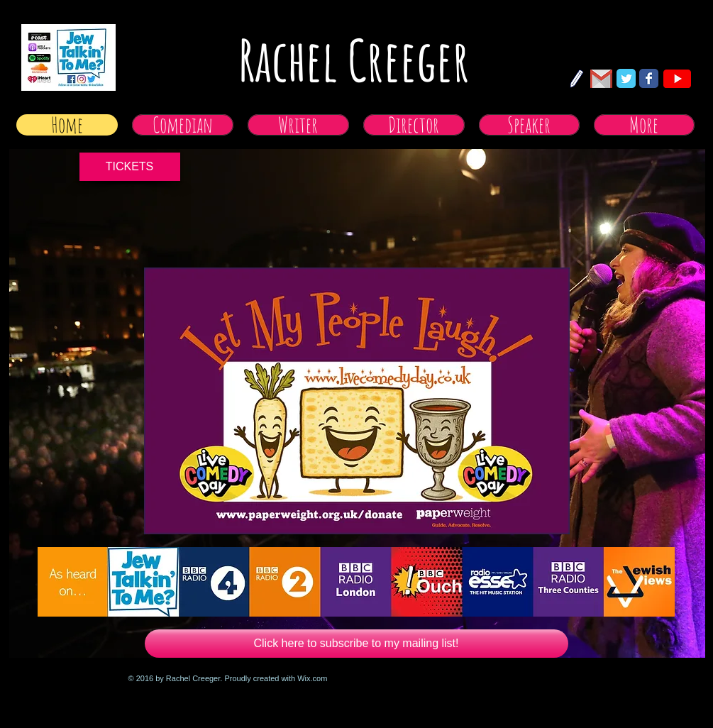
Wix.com (312, 678)
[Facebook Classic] (649, 78)
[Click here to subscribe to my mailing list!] (356, 644)
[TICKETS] (130, 167)
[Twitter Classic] (626, 78)
